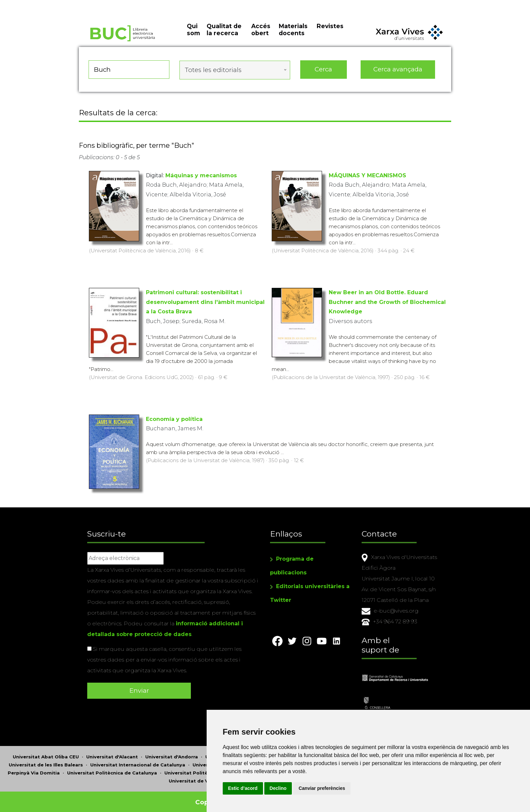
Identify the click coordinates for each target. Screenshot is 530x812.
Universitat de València (197, 776)
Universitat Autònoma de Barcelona (250, 752)
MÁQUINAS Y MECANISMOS (367, 177)
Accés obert (261, 37)
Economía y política (174, 421)
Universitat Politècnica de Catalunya (112, 768)
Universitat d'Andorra (172, 752)
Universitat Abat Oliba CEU (46, 752)
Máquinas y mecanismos (201, 177)
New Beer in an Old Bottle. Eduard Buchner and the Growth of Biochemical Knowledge (387, 304)
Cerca (323, 74)
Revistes (330, 33)
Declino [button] (337, 788)
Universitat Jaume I (216, 760)
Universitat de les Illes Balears (46, 760)
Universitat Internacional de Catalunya (138, 760)
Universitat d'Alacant (112, 752)
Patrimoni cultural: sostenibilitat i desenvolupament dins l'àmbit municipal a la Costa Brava (205, 304)
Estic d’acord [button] (301, 788)
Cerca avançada (398, 74)
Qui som (193, 37)
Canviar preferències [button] (381, 788)
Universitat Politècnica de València (207, 768)
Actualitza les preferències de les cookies (61, 5)
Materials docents (293, 37)
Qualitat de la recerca (224, 37)
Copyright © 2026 (226, 798)
